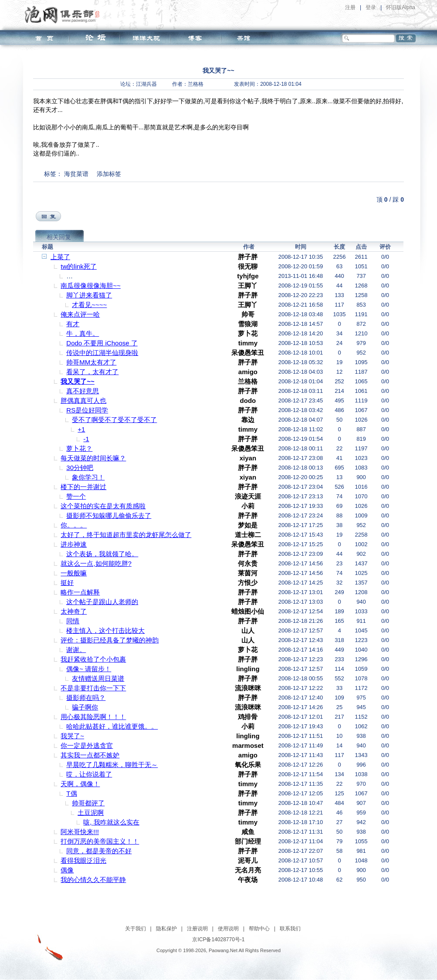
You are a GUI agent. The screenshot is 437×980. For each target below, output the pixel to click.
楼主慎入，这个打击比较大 (105, 630)
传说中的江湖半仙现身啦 (102, 353)
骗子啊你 (85, 707)
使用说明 (228, 929)
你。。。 (74, 525)
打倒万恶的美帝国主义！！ (100, 841)
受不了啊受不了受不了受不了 (114, 420)
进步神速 (74, 544)
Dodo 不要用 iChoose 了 (102, 343)
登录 (371, 7)
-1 (86, 439)
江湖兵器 (146, 84)
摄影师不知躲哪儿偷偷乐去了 (109, 515)
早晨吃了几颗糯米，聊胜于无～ (112, 765)
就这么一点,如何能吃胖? (96, 563)
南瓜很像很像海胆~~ (91, 286)
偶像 (67, 870)
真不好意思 (83, 391)
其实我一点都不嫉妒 (90, 755)
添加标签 (109, 174)
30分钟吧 (80, 468)
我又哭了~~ (78, 381)
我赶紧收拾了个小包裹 (93, 659)
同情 (73, 621)
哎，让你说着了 (89, 774)
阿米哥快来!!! (80, 832)
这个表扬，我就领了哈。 (102, 554)
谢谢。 (76, 650)
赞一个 (76, 496)
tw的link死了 (79, 266)
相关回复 (59, 237)
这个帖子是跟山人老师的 (102, 602)
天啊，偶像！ (80, 784)
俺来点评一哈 (80, 314)
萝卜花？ (79, 448)
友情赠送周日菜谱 (98, 678)
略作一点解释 (80, 592)
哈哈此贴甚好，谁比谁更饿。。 (112, 726)
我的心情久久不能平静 (93, 880)
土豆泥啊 (91, 813)
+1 (81, 429)
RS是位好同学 (87, 410)
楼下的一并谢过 (83, 487)
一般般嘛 (74, 573)
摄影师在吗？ (86, 698)
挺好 (67, 583)
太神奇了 (74, 611)
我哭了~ (72, 736)
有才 (73, 324)
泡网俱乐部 (64, 14)
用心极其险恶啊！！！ (93, 717)
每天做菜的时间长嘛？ (93, 458)
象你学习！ (88, 477)
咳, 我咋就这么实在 (111, 822)
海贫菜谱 (76, 174)
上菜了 (60, 257)
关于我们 (136, 929)
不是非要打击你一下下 (93, 688)
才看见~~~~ (89, 305)
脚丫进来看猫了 (89, 295)
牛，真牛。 (83, 333)
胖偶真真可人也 (83, 400)
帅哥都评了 (88, 803)
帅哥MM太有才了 (91, 362)
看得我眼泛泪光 (83, 860)
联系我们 (290, 929)
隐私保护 (166, 929)
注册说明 (197, 929)
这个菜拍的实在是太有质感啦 (103, 506)
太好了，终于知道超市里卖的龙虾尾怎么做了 (126, 535)
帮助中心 (259, 929)
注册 (350, 7)
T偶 (71, 793)
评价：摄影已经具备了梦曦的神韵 (110, 640)
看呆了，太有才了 (92, 372)
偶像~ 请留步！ (89, 669)
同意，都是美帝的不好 (99, 851)
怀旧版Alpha (401, 7)
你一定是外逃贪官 (87, 745)
